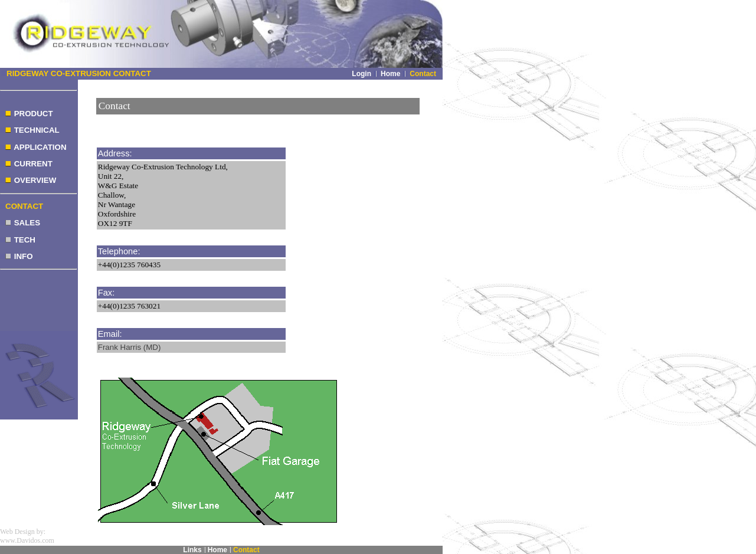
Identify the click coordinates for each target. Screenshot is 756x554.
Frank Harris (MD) (130, 347)
